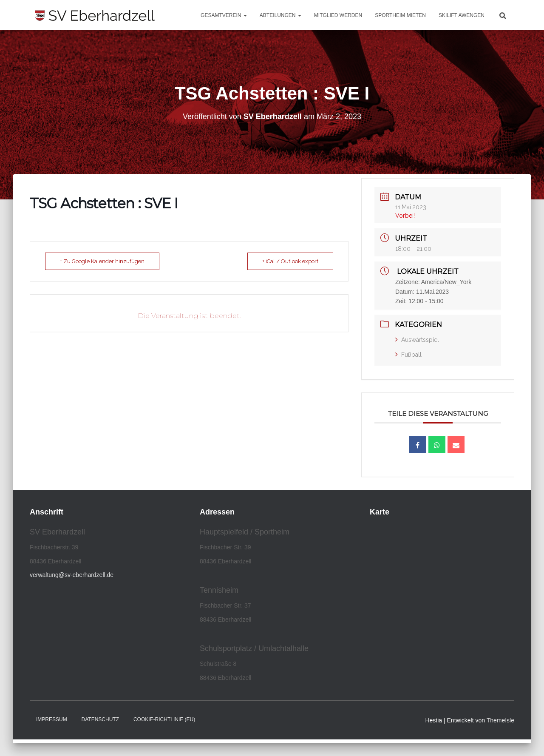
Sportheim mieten (400, 15)
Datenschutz (100, 719)
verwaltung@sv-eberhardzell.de (72, 575)
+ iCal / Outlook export (290, 261)
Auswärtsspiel (417, 340)
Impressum (52, 719)
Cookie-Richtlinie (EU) (164, 719)
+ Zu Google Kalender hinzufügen (102, 261)
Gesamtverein (224, 15)
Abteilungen (280, 15)
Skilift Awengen (462, 15)
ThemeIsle (500, 720)
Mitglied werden (338, 15)
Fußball (408, 355)
